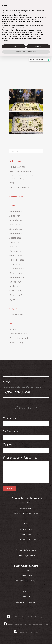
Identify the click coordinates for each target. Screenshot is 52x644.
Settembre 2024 (17, 220)
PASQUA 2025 (16, 183)
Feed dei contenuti (18, 334)
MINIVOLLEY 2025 (18, 167)
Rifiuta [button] (14, 46)
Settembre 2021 (17, 269)
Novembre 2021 (17, 260)
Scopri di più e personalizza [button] (26, 52)
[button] (49, 4)
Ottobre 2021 (16, 264)
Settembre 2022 (17, 233)
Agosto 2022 (15, 238)
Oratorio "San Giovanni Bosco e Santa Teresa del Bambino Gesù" (26, 625)
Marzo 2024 (15, 225)
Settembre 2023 (17, 229)
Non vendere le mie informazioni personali (28, 28)
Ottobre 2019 (16, 273)
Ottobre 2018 (16, 295)
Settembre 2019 (17, 277)
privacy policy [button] (39, 34)
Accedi (13, 329)
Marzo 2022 (15, 247)
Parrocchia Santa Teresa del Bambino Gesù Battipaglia (26, 617)
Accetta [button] (38, 46)
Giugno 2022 (15, 242)
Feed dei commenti (19, 338)
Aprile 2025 (15, 216)
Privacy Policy (26, 407)
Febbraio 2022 (16, 251)
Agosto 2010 (15, 299)
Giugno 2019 (15, 282)
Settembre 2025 (17, 211)
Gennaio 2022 (16, 255)
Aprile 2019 (15, 286)
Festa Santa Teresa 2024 (21, 187)
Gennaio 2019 (16, 291)
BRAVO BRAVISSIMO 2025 (22, 171)
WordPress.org (16, 343)
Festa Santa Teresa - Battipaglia (26, 632)
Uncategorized (16, 314)
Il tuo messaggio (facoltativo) (26, 469)
